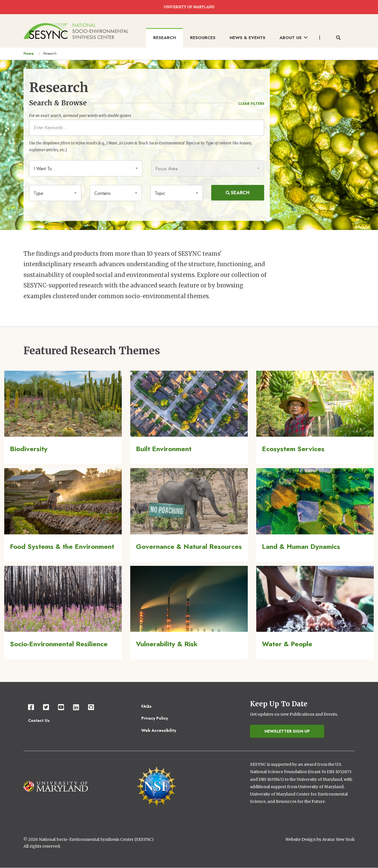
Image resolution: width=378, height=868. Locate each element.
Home (29, 54)
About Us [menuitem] (293, 38)
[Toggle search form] (338, 38)
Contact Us (39, 720)
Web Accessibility (159, 730)
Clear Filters (251, 104)
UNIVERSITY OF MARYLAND (189, 7)
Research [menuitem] (165, 38)
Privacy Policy (155, 718)
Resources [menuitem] (203, 38)
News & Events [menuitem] (247, 38)
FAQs (146, 706)
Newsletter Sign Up (287, 731)
